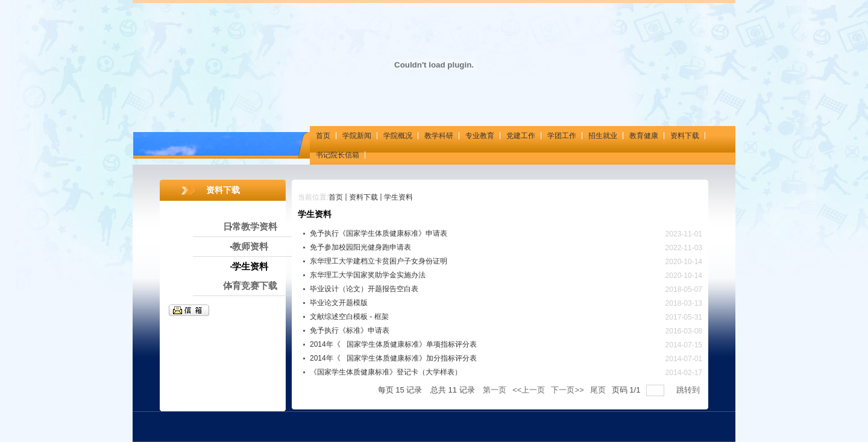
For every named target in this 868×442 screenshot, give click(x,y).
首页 (336, 197)
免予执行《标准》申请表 (353, 330)
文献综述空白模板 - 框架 (349, 317)
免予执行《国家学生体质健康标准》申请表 (379, 233)
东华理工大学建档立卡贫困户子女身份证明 (379, 261)
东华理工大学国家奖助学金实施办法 (368, 275)
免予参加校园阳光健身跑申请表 (360, 247)
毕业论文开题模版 (339, 303)
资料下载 (363, 197)
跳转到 (689, 390)
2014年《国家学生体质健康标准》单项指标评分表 (393, 344)
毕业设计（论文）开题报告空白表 (364, 289)
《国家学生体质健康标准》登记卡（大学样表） (386, 372)
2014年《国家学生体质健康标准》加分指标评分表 (393, 358)
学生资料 (398, 197)
